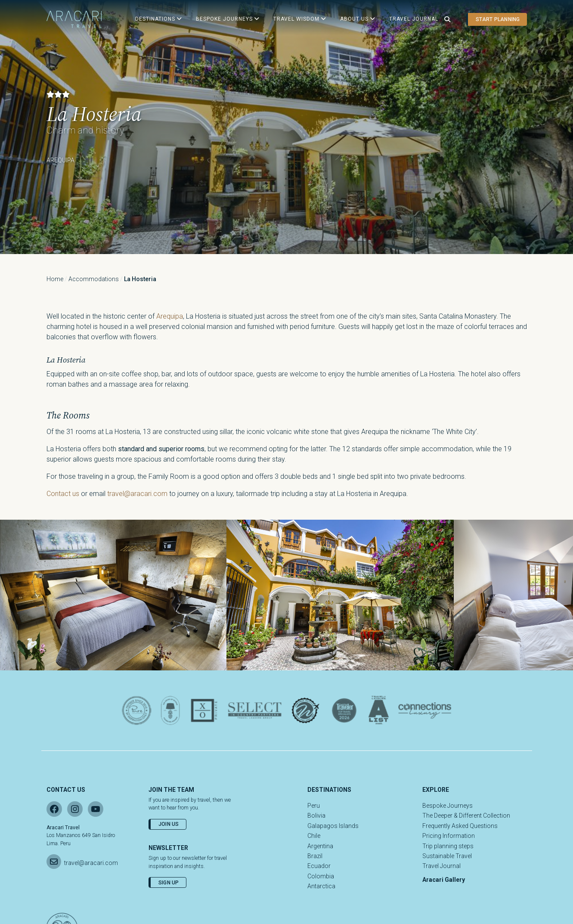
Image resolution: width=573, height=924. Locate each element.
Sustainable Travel (447, 856)
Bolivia (316, 815)
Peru (314, 806)
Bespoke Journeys (448, 806)
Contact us (63, 494)
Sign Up (169, 883)
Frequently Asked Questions (460, 826)
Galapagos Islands (333, 826)
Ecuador (319, 866)
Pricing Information (449, 836)
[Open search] (447, 20)
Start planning (498, 19)
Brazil (315, 856)
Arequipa (170, 316)
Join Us (169, 824)
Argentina (320, 846)
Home (55, 279)
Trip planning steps (448, 846)
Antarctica (321, 886)
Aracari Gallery (444, 880)
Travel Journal (441, 866)
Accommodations (94, 279)
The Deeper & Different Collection (466, 815)
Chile (314, 836)
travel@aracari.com (137, 494)
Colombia (321, 876)
